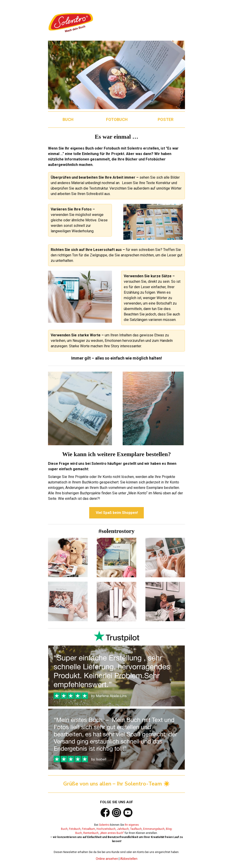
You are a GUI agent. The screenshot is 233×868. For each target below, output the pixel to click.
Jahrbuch (123, 829)
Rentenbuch (91, 833)
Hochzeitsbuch (106, 829)
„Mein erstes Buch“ (112, 833)
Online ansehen (107, 859)
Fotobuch (75, 829)
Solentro (104, 825)
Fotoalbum (89, 829)
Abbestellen (129, 859)
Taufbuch (136, 829)
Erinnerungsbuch (154, 829)
